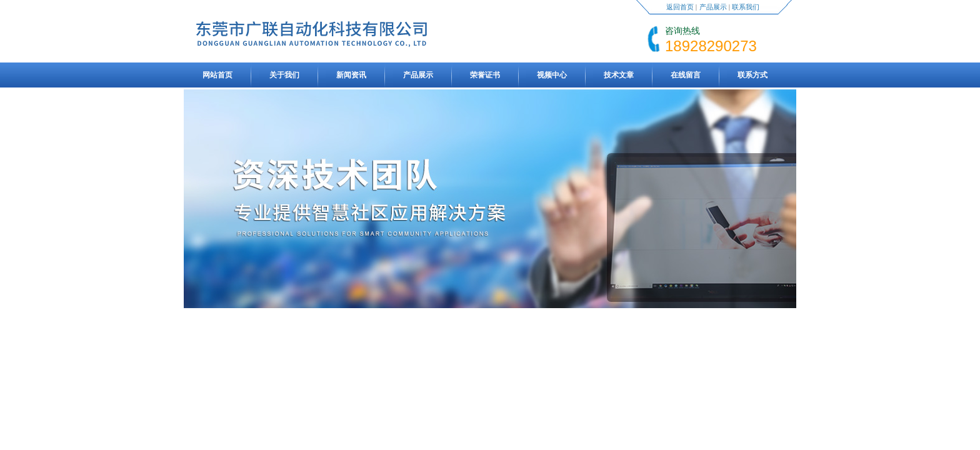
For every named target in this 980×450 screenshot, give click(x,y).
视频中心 (552, 75)
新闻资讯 (351, 75)
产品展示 (713, 7)
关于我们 (284, 75)
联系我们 (746, 7)
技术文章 (619, 75)
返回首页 (680, 7)
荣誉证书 (485, 75)
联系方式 (752, 75)
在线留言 (686, 75)
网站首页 (217, 75)
